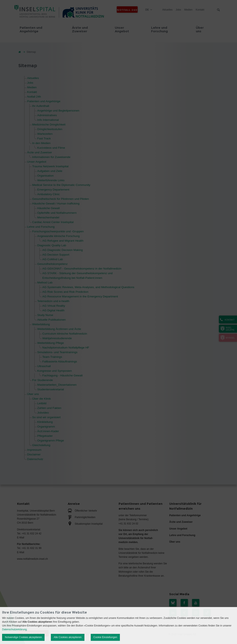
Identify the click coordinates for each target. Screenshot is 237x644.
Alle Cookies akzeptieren (68, 637)
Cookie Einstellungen (105, 637)
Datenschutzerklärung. (15, 629)
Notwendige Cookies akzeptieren (23, 637)
